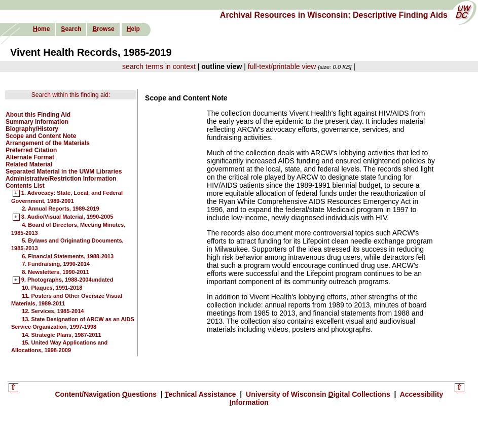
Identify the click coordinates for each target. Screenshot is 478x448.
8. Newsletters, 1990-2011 (56, 272)
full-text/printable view (282, 66)
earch (71, 29)
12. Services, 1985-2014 (53, 311)
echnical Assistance (201, 394)
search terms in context (159, 66)
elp (133, 29)
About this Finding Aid (38, 115)
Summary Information (37, 122)
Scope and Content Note (41, 136)
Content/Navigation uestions (107, 394)
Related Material (29, 164)
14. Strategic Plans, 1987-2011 (62, 335)
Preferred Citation (31, 150)
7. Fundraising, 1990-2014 (56, 264)
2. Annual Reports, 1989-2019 (60, 209)
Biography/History (32, 129)
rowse (103, 29)
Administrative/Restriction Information (61, 179)
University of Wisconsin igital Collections (318, 394)
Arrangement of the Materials (48, 143)
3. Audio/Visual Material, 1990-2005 (67, 217)
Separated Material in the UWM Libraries (64, 171)
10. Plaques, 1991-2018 (52, 288)
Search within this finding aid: (71, 95)
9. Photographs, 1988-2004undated (67, 280)
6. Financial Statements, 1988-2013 (68, 256)
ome (41, 29)
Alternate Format (30, 157)
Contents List (25, 186)
